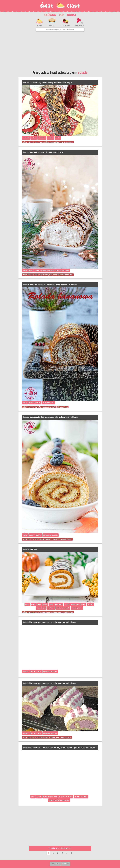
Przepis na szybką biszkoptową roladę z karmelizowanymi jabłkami (51, 417)
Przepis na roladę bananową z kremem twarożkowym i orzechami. (50, 285)
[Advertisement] (60, 50)
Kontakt (66, 864)
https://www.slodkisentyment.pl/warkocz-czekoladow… (54, 142)
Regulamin (55, 864)
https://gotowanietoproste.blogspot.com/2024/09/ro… (54, 612)
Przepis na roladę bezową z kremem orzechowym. (44, 152)
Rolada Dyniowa (30, 549)
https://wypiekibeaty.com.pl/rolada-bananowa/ (51, 407)
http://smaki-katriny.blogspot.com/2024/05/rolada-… (53, 737)
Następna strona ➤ (60, 848)
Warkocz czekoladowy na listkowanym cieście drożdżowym (47, 82)
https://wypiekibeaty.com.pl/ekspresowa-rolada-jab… (53, 539)
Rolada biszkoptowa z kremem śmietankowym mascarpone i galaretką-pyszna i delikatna (60, 748)
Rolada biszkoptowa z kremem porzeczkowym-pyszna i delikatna (50, 622)
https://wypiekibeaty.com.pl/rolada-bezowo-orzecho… (54, 275)
